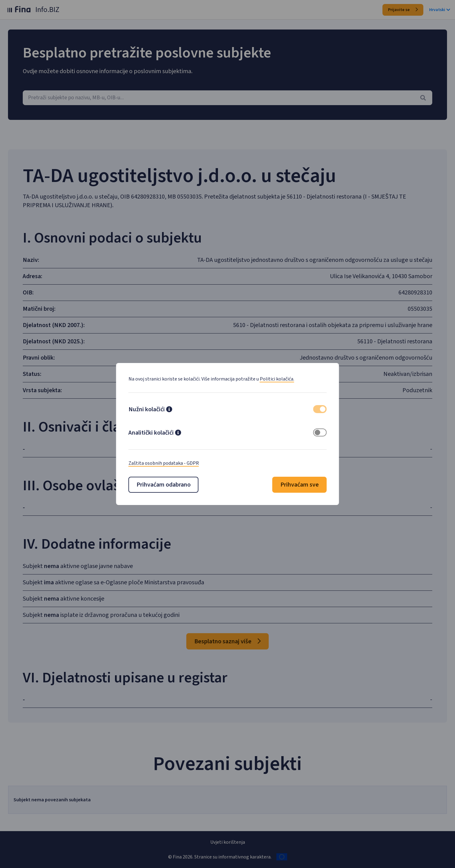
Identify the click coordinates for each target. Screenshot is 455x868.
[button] (169, 410)
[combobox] (228, 98)
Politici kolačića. (277, 379)
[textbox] (228, 98)
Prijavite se (403, 10)
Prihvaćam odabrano (164, 485)
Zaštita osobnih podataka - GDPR (164, 463)
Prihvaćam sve (300, 485)
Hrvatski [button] (440, 10)
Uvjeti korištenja (228, 842)
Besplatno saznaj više (228, 641)
